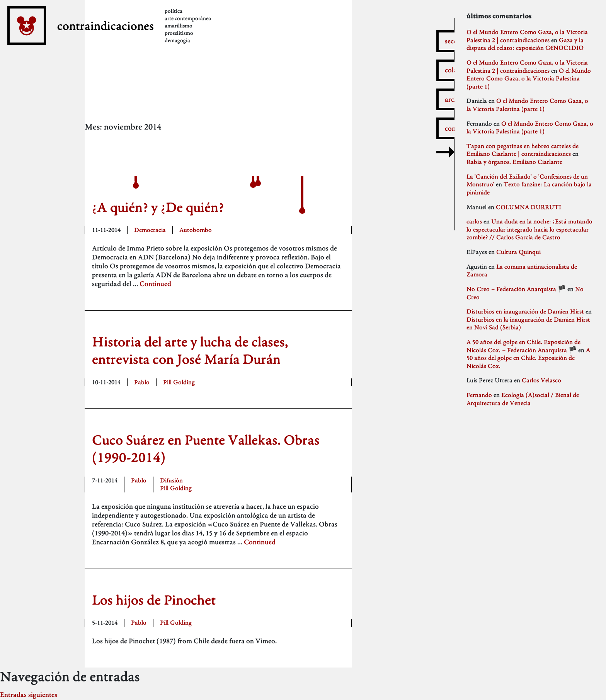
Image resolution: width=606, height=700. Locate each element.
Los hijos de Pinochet (154, 600)
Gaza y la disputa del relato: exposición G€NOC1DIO (525, 44)
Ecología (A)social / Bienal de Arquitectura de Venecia (523, 399)
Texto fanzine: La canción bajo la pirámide (529, 188)
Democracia (150, 230)
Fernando (479, 395)
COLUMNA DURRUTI (529, 207)
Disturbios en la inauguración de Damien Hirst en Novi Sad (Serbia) (528, 324)
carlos (474, 221)
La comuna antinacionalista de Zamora (522, 271)
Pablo (142, 382)
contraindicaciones (134, 38)
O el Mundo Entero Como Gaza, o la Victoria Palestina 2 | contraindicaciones (527, 36)
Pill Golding (179, 382)
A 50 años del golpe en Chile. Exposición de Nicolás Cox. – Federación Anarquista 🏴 (523, 346)
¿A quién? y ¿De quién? (158, 207)
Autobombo (196, 230)
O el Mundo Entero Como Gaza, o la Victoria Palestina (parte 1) (529, 78)
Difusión (171, 480)
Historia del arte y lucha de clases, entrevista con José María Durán (190, 350)
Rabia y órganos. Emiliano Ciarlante (514, 162)
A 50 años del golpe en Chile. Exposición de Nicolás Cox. (528, 358)
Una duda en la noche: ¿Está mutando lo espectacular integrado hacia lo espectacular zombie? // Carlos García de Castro (529, 229)
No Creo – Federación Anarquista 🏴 (516, 289)
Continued (155, 284)
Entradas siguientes (29, 694)
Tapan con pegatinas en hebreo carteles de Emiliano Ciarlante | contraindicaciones (523, 150)
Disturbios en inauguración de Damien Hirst (525, 311)
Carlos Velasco (541, 380)
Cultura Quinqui (518, 252)
